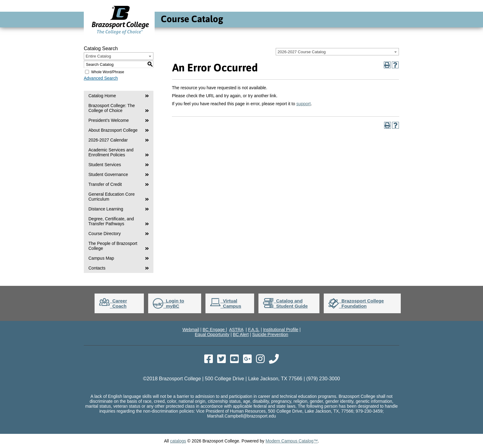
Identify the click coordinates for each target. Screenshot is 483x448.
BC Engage (214, 330)
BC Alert (241, 334)
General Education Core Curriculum (112, 197)
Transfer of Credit (105, 184)
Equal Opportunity (212, 334)
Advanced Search (101, 78)
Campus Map (101, 258)
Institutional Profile (281, 330)
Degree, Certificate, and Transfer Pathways (111, 221)
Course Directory (105, 234)
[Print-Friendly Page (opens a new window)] (387, 65)
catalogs (178, 441)
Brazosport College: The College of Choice (112, 108)
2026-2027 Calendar (108, 140)
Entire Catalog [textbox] (98, 56)
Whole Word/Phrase (108, 72)
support (304, 104)
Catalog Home (102, 96)
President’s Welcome (109, 120)
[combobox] (337, 52)
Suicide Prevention (270, 334)
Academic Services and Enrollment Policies (111, 152)
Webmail (191, 330)
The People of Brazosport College (113, 246)
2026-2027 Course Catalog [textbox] (302, 52)
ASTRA (236, 330)
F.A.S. (254, 330)
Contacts (97, 268)
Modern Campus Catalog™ (292, 441)
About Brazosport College (113, 130)
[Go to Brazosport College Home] (120, 34)
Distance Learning (106, 209)
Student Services (105, 165)
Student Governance (108, 174)
